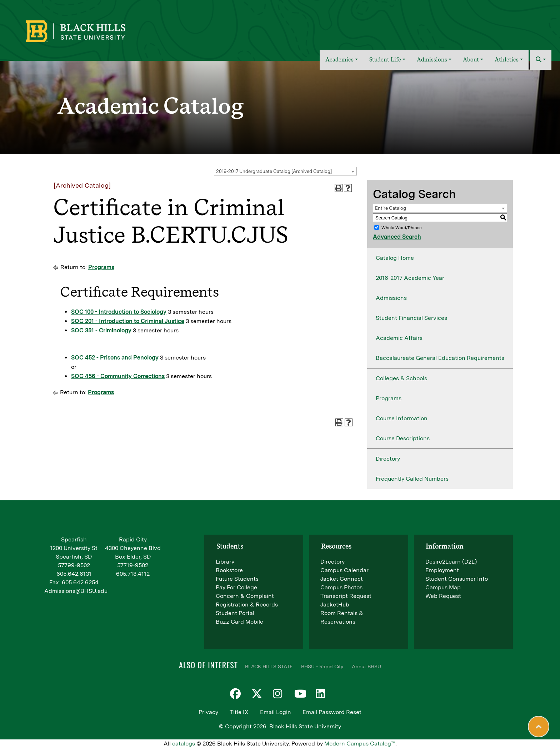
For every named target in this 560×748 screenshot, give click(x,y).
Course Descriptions (403, 438)
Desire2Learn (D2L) (451, 562)
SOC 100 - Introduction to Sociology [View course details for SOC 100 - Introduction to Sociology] (119, 312)
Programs (101, 267)
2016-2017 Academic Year (410, 278)
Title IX (239, 712)
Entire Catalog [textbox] (391, 208)
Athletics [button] (507, 60)
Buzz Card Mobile (239, 622)
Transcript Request (346, 596)
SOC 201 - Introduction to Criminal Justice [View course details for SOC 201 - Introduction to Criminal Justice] (128, 321)
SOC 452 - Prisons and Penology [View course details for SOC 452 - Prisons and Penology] (115, 358)
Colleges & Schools (401, 378)
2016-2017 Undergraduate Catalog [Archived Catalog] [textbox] (274, 171)
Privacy (208, 712)
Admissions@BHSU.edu (76, 591)
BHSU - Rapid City (322, 667)
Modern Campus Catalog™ (360, 744)
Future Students (237, 579)
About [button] (471, 60)
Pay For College (236, 587)
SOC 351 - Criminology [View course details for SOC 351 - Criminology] (101, 330)
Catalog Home (395, 258)
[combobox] (285, 171)
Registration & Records (247, 605)
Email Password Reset (332, 712)
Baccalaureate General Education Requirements (440, 358)
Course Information (402, 418)
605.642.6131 (74, 574)
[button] (541, 60)
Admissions (391, 298)
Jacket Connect (342, 579)
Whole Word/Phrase (402, 228)
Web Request (443, 596)
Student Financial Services (411, 318)
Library (225, 562)
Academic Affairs (399, 338)
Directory (388, 459)
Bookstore (229, 570)
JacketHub (335, 605)
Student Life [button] (385, 60)
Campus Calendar (344, 570)
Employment (442, 570)
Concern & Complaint (245, 596)
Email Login (276, 712)
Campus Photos (341, 587)
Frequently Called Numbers (412, 479)
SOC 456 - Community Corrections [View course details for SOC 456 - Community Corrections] (118, 376)
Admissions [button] (432, 60)
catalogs (184, 744)
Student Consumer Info (457, 579)
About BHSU (366, 667)
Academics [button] (339, 60)
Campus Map (443, 587)
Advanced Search (397, 237)
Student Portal (235, 613)
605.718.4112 (133, 574)
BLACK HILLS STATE (269, 667)
